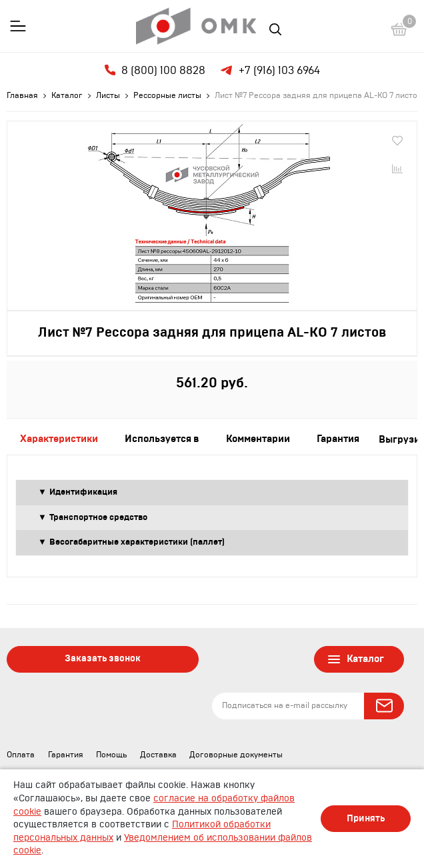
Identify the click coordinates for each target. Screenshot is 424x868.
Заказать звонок (103, 659)
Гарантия (66, 755)
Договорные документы (236, 755)
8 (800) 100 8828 (155, 70)
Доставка (158, 755)
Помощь (111, 755)
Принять (366, 819)
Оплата (21, 755)
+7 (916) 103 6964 (269, 71)
